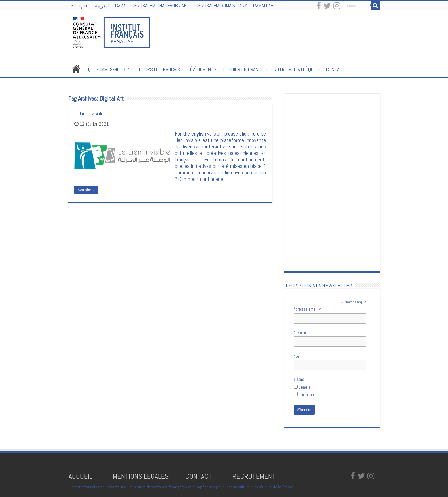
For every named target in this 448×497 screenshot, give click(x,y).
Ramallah (306, 395)
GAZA (120, 6)
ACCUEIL (81, 476)
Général (305, 387)
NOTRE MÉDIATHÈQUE (295, 69)
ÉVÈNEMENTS (203, 69)
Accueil (76, 69)
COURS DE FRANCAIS (159, 69)
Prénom (300, 333)
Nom (297, 356)
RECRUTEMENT (254, 476)
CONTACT (336, 69)
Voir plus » (86, 190)
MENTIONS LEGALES (141, 476)
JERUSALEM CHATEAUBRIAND (161, 6)
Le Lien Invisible (89, 113)
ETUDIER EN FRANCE (243, 69)
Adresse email (307, 309)
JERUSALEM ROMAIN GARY (221, 6)
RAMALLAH (263, 6)
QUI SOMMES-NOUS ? (109, 69)
